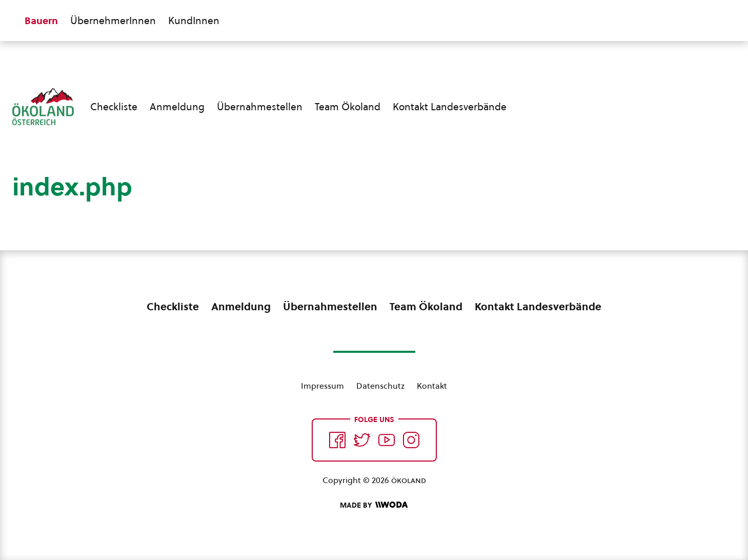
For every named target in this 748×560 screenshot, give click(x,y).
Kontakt (432, 386)
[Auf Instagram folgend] (411, 440)
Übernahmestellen (260, 107)
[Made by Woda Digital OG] (374, 505)
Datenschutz (380, 386)
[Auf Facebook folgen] (337, 440)
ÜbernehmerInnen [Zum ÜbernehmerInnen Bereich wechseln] (113, 21)
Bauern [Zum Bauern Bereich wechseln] (41, 21)
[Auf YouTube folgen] (387, 440)
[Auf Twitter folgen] (362, 440)
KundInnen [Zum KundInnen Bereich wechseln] (194, 21)
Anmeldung (177, 107)
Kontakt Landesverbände (450, 107)
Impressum (322, 386)
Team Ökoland (348, 107)
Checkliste (114, 107)
